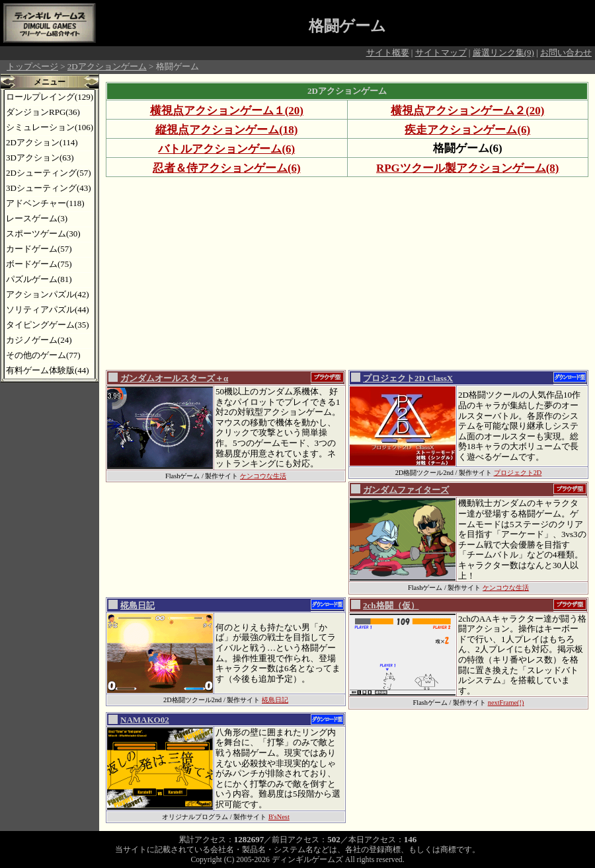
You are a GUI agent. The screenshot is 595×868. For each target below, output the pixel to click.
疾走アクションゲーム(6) (467, 130)
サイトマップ (441, 53)
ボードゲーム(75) (39, 264)
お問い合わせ (566, 53)
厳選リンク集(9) (503, 53)
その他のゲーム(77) (43, 355)
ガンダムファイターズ (406, 490)
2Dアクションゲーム (107, 66)
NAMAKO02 (145, 720)
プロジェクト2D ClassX (408, 378)
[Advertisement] (271, 273)
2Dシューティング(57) (49, 173)
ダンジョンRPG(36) (43, 112)
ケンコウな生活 (263, 476)
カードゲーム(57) (39, 249)
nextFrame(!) (506, 703)
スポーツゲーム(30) (43, 234)
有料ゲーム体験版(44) (48, 370)
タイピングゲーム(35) (48, 325)
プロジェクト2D (518, 473)
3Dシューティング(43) (49, 188)
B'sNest (279, 817)
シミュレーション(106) (50, 127)
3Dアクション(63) (40, 158)
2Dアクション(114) (42, 142)
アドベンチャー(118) (45, 203)
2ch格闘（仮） (391, 605)
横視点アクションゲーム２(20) (467, 111)
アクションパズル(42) (48, 294)
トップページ (32, 66)
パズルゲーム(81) (39, 279)
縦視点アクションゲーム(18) (226, 130)
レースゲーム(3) (37, 218)
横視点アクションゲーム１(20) (227, 111)
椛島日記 (138, 605)
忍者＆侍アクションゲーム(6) (227, 168)
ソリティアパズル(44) (48, 309)
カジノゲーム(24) (39, 340)
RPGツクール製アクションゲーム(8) (467, 168)
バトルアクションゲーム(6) (226, 149)
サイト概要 (388, 53)
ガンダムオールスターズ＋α (174, 378)
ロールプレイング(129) (50, 97)
